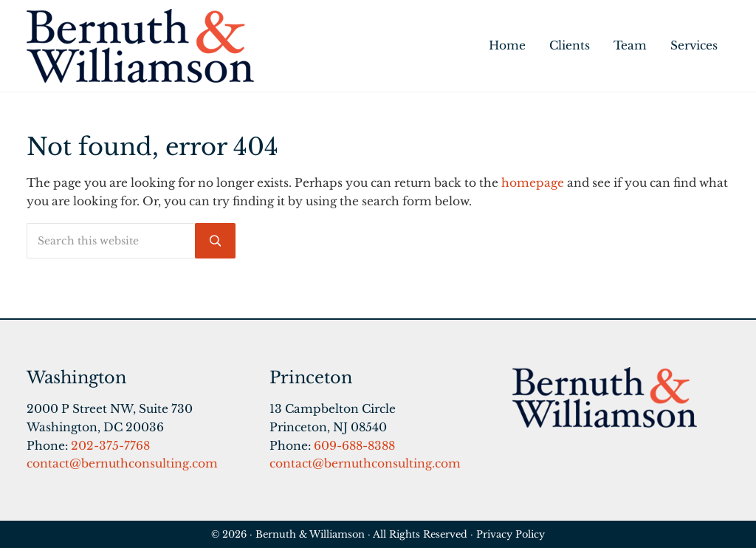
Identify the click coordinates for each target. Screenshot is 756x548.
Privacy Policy (511, 534)
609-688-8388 (354, 446)
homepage (533, 183)
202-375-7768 (110, 446)
